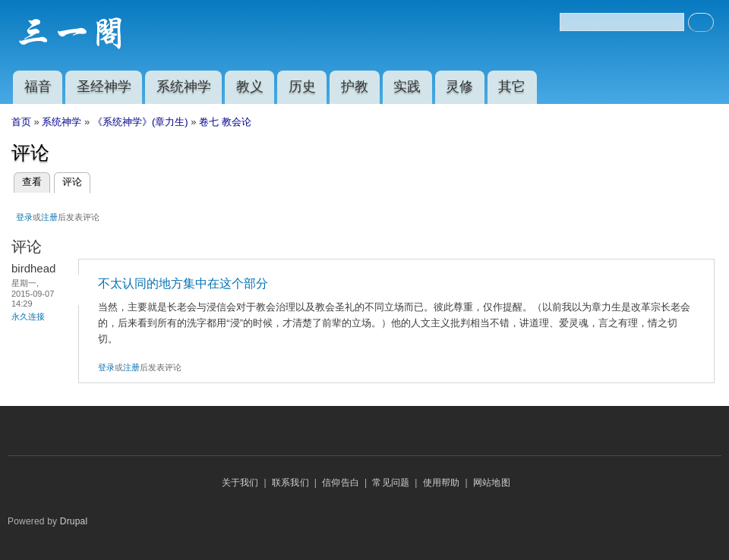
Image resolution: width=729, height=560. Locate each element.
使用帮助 (442, 483)
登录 (24, 217)
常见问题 (391, 483)
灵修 (459, 87)
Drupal (74, 521)
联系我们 (290, 483)
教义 (250, 87)
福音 (38, 87)
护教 (355, 87)
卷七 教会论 (225, 122)
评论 (76, 182)
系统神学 (184, 87)
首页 (21, 122)
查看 (32, 182)
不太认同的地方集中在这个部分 (183, 283)
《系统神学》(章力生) (140, 122)
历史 (302, 87)
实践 (407, 87)
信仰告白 (341, 483)
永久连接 (28, 316)
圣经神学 (104, 87)
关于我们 (240, 483)
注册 (49, 217)
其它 (512, 87)
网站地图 (492, 483)
